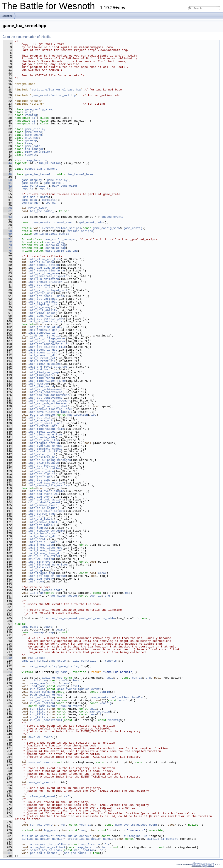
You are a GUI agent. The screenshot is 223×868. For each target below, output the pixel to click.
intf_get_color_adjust (46, 511)
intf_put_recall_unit (45, 423)
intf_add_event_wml (44, 494)
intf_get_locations (44, 466)
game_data (33, 146)
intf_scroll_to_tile (44, 452)
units (45, 197)
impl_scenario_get (43, 350)
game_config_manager (60, 239)
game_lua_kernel (38, 174)
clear (102, 573)
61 (8, 211)
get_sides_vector (64, 596)
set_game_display (44, 666)
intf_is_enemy (39, 307)
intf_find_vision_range (47, 381)
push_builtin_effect (46, 695)
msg (128, 593)
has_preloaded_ (42, 211)
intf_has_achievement (45, 392)
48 (8, 174)
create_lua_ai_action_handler (91, 839)
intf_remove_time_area (46, 271)
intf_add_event (40, 497)
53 (8, 189)
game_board (34, 135)
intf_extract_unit (43, 426)
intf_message (39, 384)
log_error (51, 830)
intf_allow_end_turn (44, 259)
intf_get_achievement (45, 398)
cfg (107, 596)
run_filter (39, 709)
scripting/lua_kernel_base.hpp (56, 90)
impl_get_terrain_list (46, 321)
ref (67, 796)
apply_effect (52, 678)
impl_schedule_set (43, 534)
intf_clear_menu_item (45, 435)
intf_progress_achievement (50, 401)
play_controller (38, 152)
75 (8, 251)
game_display (35, 129)
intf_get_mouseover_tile (48, 344)
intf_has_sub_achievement (49, 395)
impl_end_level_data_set (48, 367)
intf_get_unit (39, 285)
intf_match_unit (41, 293)
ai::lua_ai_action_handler (43, 839)
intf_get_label (40, 525)
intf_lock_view (40, 316)
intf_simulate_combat (45, 449)
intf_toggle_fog (41, 573)
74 (8, 248)
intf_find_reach (41, 378)
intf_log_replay (41, 579)
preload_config (57, 234)
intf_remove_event (43, 505)
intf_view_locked (42, 313)
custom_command (42, 692)
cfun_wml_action (41, 559)
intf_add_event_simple (46, 491)
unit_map (32, 138)
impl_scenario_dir (43, 355)
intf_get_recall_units (46, 296)
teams (60, 630)
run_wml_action (42, 703)
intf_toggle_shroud (44, 443)
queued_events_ (113, 217)
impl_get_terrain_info (46, 319)
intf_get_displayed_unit (48, 290)
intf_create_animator (45, 282)
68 (8, 231)
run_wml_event (41, 825)
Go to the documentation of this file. (27, 37)
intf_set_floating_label (48, 406)
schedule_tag (56, 248)
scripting (7, 16)
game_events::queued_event (53, 222)
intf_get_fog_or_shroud (47, 576)
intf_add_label (40, 519)
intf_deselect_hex (43, 457)
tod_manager (34, 149)
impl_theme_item (41, 545)
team (28, 143)
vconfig (31, 115)
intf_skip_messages (44, 463)
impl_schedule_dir (43, 536)
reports (31, 155)
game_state (34, 132)
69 (8, 234)
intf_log (35, 570)
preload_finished (44, 853)
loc (94, 415)
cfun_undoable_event (44, 502)
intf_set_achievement (45, 389)
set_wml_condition (45, 700)
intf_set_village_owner (47, 341)
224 (8, 672)
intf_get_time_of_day (45, 327)
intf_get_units (40, 288)
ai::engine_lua (135, 836)
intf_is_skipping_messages (50, 460)
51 (8, 183)
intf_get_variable (43, 299)
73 (8, 245)
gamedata (49, 200)
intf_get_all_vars (43, 542)
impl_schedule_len (43, 333)
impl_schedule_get (43, 330)
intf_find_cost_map (44, 372)
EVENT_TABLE (38, 208)
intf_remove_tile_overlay (49, 485)
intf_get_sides (40, 477)
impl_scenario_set (43, 353)
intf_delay (37, 517)
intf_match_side (41, 471)
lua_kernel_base (80, 174)
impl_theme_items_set (45, 550)
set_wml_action (42, 697)
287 (8, 853)
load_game (38, 686)
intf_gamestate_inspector (49, 276)
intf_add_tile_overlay (46, 483)
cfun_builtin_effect (44, 556)
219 (8, 658)
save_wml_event (40, 737)
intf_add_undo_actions (46, 500)
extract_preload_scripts (62, 228)
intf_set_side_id (42, 474)
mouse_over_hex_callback (50, 845)
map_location (37, 160)
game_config (133, 228)
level (77, 681)
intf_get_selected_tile (47, 347)
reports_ (45, 189)
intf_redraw (38, 528)
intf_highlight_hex (44, 304)
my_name (62, 672)
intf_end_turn (39, 370)
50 (8, 180)
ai (34, 118)
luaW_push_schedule (45, 336)
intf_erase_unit (41, 420)
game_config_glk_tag (61, 251)
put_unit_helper (43, 415)
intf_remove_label (43, 522)
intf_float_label (42, 432)
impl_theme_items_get (45, 548)
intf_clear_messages (44, 364)
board (48, 627)
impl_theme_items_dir (45, 553)
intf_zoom (36, 582)
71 (8, 239)
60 (8, 208)
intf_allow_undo (41, 262)
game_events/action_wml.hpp (54, 95)
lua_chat (37, 593)
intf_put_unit (39, 418)
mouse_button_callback (48, 847)
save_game (38, 683)
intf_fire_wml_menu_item (48, 565)
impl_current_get (42, 358)
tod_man (51, 203)
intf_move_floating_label (49, 412)
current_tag (55, 242)
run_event (38, 689)
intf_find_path (40, 375)
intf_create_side (42, 437)
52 (8, 186)
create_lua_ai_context (73, 836)
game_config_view (39, 109)
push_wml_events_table (97, 618)
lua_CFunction (50, 163)
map (51, 632)
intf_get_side (39, 480)
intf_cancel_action (44, 265)
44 (8, 163)
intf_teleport (39, 567)
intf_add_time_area (44, 268)
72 (8, 242)
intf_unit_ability (43, 310)
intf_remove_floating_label (50, 409)
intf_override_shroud (45, 446)
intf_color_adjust (43, 508)
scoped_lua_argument (41, 169)
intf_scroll (38, 539)
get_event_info (91, 222)
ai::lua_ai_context (37, 836)
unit (28, 112)
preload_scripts (80, 231)
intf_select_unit (42, 454)
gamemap (31, 140)
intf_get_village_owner (47, 338)
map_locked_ (38, 658)
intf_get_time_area (44, 273)
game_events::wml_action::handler (117, 697)
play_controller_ (66, 186)
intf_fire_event (41, 562)
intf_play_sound (41, 386)
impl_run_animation (44, 279)
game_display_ (58, 180)
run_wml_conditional (46, 720)
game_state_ (53, 183)
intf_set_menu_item (44, 440)
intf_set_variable (43, 302)
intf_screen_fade (42, 514)
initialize (39, 681)
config (39, 234)
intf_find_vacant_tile (46, 429)
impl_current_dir (42, 361)
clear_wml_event (43, 796)
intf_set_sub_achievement (49, 403)
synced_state (52, 590)
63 (8, 217)
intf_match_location (44, 468)
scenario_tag (56, 245)
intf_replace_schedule (46, 531)
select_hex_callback (46, 850)
